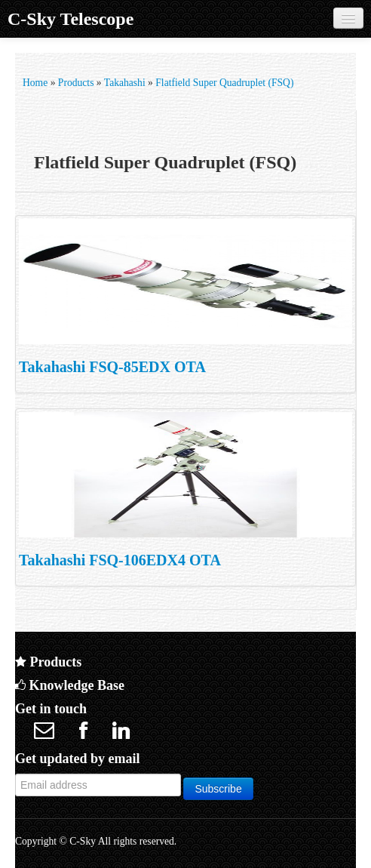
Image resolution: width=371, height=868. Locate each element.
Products (76, 83)
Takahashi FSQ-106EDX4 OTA (120, 560)
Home (35, 83)
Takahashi (125, 83)
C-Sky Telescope (71, 19)
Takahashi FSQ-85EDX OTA (112, 367)
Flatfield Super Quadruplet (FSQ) (224, 83)
